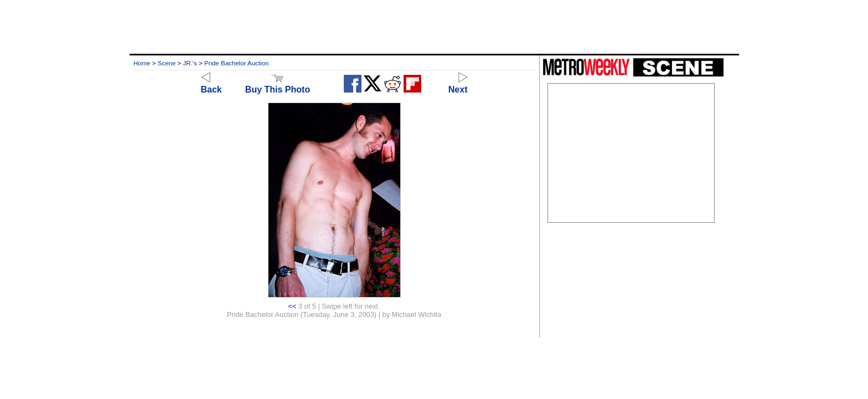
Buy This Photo (278, 85)
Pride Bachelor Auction (237, 63)
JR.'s (190, 63)
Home (142, 63)
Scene (167, 63)
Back (211, 85)
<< (292, 306)
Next (458, 85)
